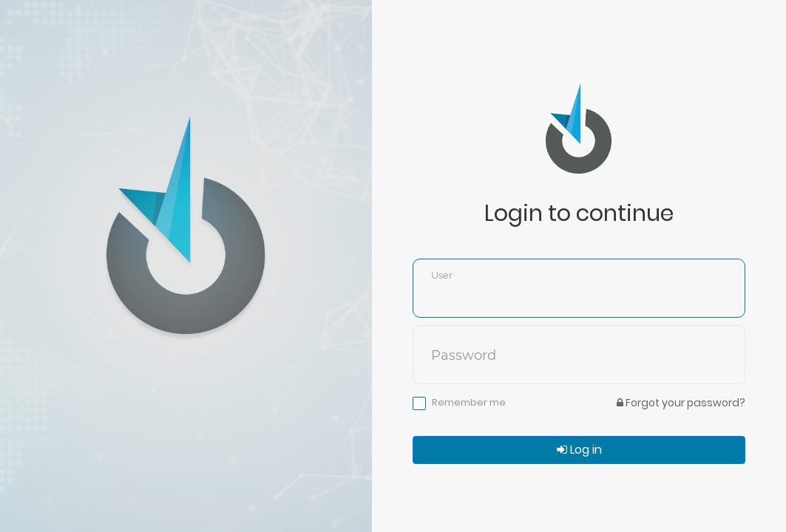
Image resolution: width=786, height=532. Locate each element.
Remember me (469, 403)
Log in (579, 450)
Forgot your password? (681, 403)
